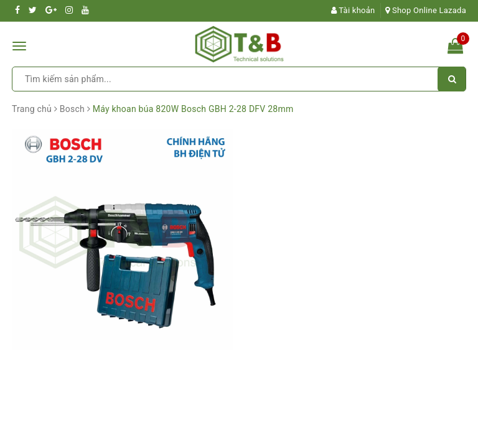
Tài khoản (353, 10)
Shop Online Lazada (426, 10)
